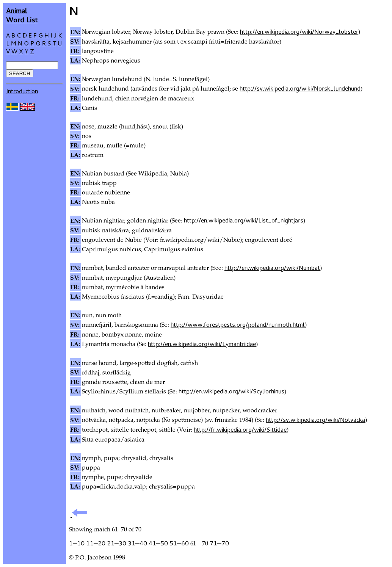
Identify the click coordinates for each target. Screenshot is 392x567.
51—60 (179, 543)
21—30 (117, 543)
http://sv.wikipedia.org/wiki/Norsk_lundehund (300, 88)
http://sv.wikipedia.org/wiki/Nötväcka (315, 420)
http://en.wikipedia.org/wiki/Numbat (272, 268)
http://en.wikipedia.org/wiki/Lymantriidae (202, 344)
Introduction (22, 91)
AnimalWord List (22, 15)
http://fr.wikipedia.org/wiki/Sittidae (240, 429)
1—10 (77, 543)
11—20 (96, 543)
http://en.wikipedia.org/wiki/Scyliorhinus (231, 391)
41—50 (158, 543)
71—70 (219, 543)
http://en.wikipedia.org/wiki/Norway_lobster (299, 31)
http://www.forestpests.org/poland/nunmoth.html (238, 324)
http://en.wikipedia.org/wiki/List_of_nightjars (244, 220)
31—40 (137, 543)
